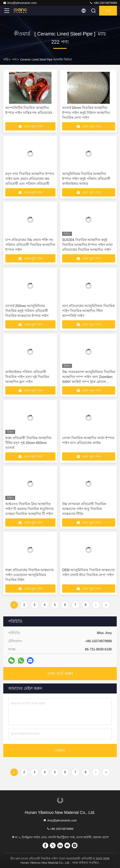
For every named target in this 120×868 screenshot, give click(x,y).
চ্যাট (108, 11)
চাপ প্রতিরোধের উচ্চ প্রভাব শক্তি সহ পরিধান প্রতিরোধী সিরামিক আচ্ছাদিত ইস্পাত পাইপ (30, 245)
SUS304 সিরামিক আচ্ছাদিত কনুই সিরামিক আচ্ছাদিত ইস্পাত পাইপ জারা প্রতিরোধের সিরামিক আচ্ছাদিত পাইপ (87, 245)
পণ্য (14, 59)
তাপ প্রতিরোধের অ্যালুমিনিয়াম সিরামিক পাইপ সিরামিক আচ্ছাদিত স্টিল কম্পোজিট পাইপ (88, 311)
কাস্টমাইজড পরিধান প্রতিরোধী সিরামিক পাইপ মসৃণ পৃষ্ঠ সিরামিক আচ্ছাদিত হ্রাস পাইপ (27, 377)
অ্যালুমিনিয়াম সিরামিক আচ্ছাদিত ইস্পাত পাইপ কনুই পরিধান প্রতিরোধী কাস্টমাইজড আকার (86, 179)
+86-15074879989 (103, 3)
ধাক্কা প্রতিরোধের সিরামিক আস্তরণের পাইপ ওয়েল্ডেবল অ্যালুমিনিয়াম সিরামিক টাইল (30, 575)
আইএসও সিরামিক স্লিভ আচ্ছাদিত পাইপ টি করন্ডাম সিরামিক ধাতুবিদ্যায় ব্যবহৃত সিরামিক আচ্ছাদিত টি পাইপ (29, 509)
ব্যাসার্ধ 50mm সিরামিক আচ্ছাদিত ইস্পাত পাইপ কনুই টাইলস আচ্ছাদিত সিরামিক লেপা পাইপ (86, 113)
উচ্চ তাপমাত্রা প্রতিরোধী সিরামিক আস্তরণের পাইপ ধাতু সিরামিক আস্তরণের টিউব (84, 509)
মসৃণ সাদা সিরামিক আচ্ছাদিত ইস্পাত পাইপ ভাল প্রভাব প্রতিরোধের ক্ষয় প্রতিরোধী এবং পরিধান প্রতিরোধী (30, 179)
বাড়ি (6, 59)
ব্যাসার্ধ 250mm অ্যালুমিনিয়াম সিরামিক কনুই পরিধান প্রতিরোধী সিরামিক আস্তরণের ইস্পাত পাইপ (27, 311)
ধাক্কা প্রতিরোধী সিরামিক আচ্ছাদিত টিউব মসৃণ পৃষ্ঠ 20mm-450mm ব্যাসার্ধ (28, 443)
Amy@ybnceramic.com (20, 3)
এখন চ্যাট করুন (60, 674)
